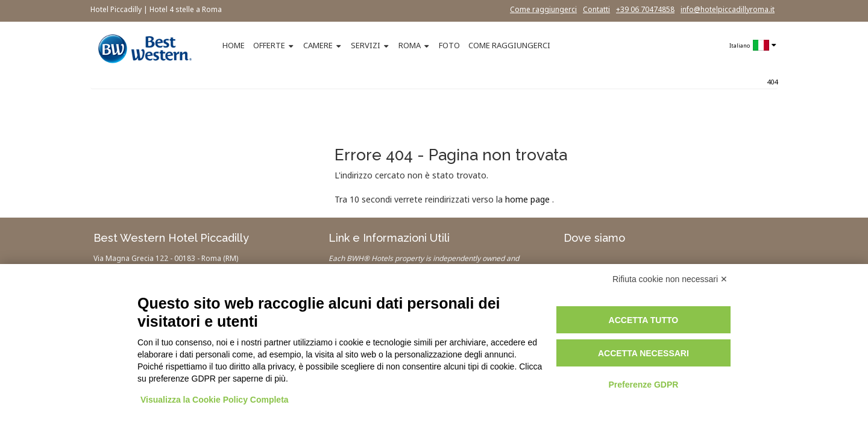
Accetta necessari (643, 353)
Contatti (596, 9)
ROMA (410, 45)
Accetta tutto (644, 320)
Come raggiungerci (543, 9)
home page (527, 199)
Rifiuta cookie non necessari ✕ (670, 279)
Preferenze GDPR (643, 385)
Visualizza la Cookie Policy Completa (215, 400)
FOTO (449, 45)
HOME (234, 45)
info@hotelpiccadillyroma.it (728, 9)
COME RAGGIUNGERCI (509, 45)
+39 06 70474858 (645, 9)
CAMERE (318, 45)
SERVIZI (366, 45)
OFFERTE (269, 45)
